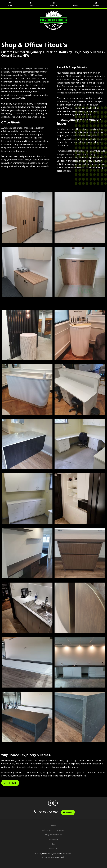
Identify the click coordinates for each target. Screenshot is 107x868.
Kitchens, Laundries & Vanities (53, 830)
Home (53, 825)
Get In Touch (10, 783)
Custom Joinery (53, 839)
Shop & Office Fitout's (54, 835)
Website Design (48, 857)
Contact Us (53, 848)
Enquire (69, 812)
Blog (53, 844)
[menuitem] (53, 826)
